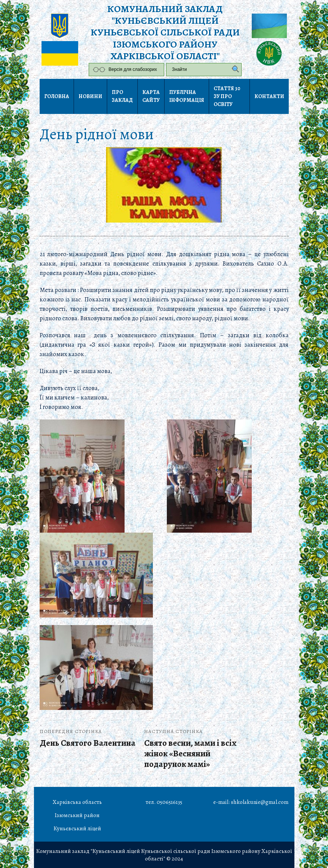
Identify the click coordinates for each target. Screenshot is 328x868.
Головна (57, 96)
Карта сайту (151, 96)
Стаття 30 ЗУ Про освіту (227, 96)
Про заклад (122, 96)
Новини (90, 96)
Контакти (269, 96)
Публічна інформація (187, 96)
